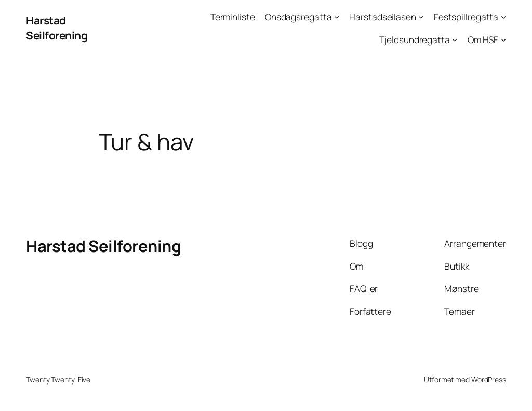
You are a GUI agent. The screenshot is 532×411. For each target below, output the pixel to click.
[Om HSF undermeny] (503, 39)
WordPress (489, 380)
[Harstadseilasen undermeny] (421, 17)
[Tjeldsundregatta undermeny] (455, 39)
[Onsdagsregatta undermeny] (337, 17)
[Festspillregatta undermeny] (503, 17)
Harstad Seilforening (57, 28)
